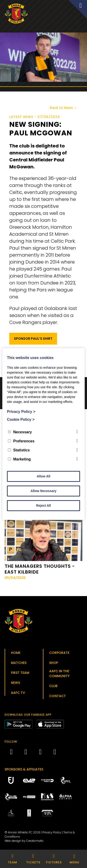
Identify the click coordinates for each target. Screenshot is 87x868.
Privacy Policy (52, 832)
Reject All (43, 506)
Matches (19, 663)
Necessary (20, 432)
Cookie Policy (21, 419)
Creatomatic (35, 841)
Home (16, 653)
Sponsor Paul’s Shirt (33, 339)
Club (53, 686)
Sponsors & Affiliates (24, 769)
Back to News (64, 108)
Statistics (19, 450)
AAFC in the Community (59, 674)
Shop (54, 663)
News (15, 683)
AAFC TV (18, 693)
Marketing (19, 459)
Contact (58, 696)
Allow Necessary (43, 491)
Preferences (21, 441)
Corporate (59, 653)
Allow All (43, 476)
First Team (20, 673)
